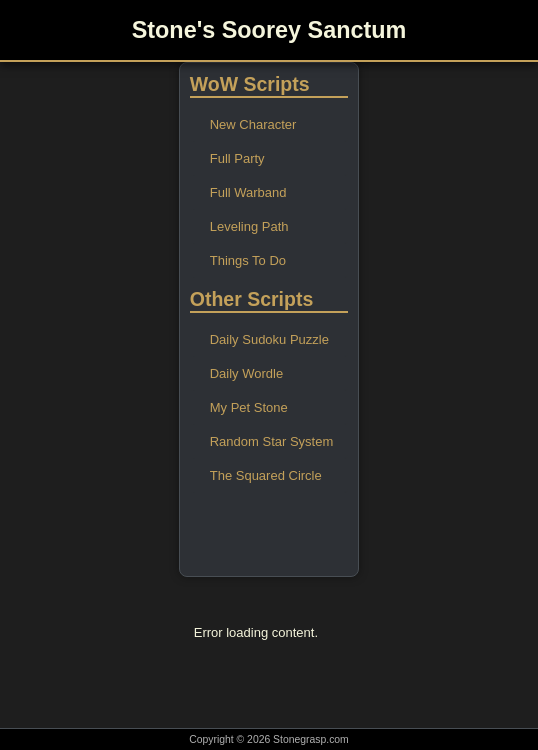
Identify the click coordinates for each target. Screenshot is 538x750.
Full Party (237, 158)
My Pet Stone (249, 407)
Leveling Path (249, 226)
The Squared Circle (266, 475)
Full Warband (248, 192)
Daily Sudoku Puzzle (269, 339)
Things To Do (248, 260)
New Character (253, 124)
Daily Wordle (246, 373)
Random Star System (272, 441)
